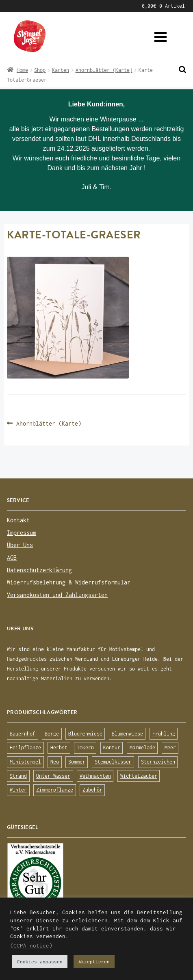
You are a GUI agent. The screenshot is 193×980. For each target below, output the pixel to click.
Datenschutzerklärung (39, 570)
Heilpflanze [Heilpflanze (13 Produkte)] (25, 747)
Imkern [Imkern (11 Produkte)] (85, 747)
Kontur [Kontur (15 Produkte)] (112, 747)
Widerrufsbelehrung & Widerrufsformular (69, 582)
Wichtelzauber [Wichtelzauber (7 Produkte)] (139, 776)
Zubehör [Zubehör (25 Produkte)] (92, 790)
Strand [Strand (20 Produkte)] (18, 776)
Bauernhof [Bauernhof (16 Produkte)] (23, 734)
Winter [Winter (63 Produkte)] (18, 790)
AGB (12, 557)
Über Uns (20, 545)
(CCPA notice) (31, 945)
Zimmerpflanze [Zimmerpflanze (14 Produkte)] (55, 790)
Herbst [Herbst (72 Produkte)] (59, 747)
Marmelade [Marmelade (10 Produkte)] (142, 747)
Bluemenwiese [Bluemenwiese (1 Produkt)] (85, 734)
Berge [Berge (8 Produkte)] (52, 734)
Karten (61, 70)
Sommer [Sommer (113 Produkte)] (77, 762)
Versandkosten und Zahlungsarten (57, 595)
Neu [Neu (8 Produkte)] (55, 762)
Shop (40, 70)
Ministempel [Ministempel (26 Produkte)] (25, 762)
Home (22, 70)
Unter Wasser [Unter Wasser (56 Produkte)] (53, 776)
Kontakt (18, 520)
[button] (160, 37)
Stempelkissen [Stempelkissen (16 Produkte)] (113, 762)
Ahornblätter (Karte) (104, 70)
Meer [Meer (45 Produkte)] (170, 747)
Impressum (22, 533)
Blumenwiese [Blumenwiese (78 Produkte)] (127, 734)
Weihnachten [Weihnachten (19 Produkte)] (95, 776)
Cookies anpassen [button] (40, 962)
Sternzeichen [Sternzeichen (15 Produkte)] (158, 762)
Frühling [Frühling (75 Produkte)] (164, 734)
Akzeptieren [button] (94, 962)
